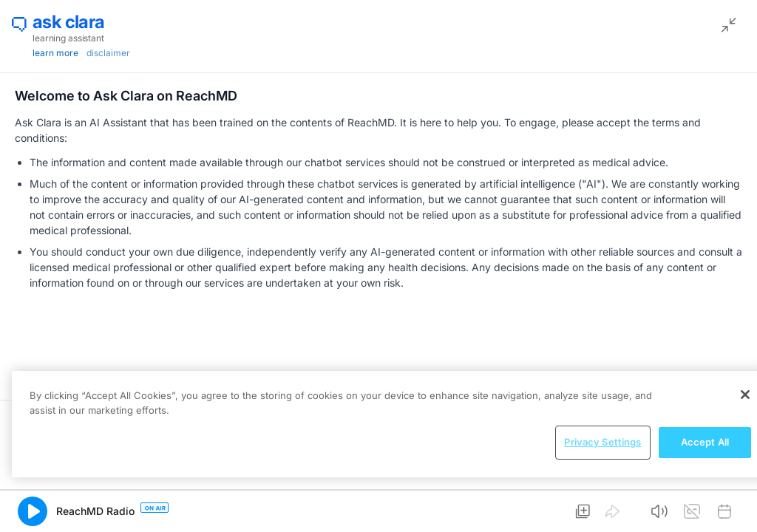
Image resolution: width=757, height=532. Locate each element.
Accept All (705, 442)
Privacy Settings (602, 442)
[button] (33, 511)
